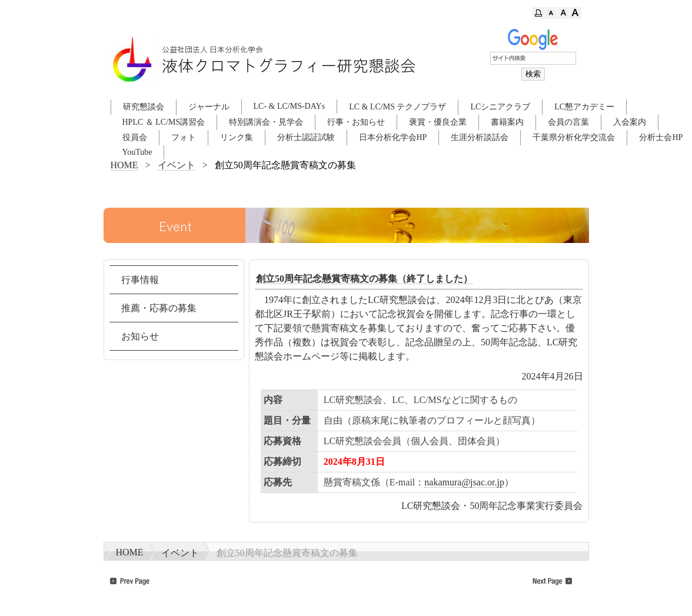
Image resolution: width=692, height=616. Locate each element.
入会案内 (630, 122)
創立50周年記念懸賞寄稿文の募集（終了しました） (364, 279)
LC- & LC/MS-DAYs (290, 106)
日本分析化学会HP (393, 137)
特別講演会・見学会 (266, 122)
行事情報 (140, 280)
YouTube (137, 152)
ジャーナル (209, 107)
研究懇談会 (144, 107)
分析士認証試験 (306, 137)
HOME (124, 165)
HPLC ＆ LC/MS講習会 (164, 122)
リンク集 (237, 137)
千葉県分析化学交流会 (574, 137)
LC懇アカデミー (584, 107)
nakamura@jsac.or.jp (464, 482)
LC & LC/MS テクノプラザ (397, 107)
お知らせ (140, 336)
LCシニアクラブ (500, 107)
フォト (184, 137)
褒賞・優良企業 (438, 122)
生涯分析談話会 (480, 137)
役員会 (135, 137)
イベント (177, 165)
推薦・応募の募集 (159, 308)
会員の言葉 (568, 122)
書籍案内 (507, 122)
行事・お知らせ (356, 122)
